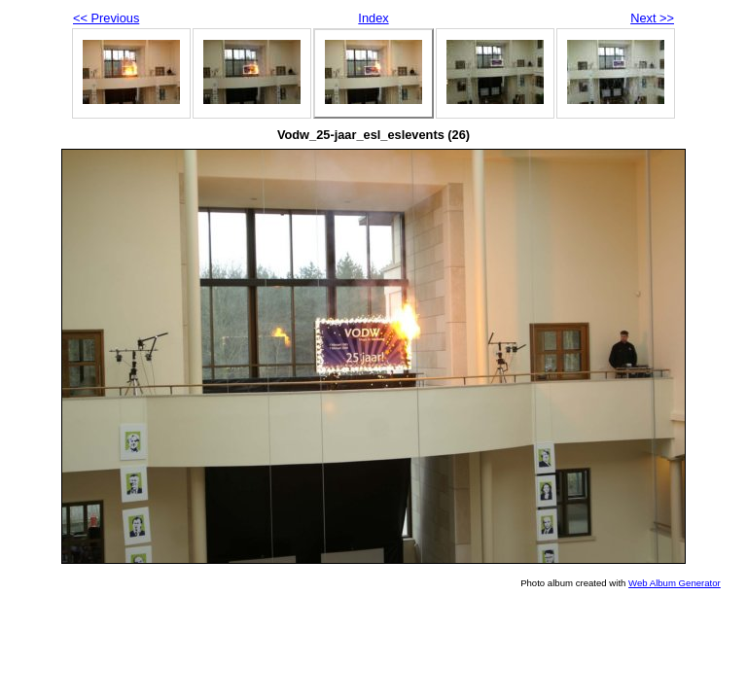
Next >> (652, 18)
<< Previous (106, 18)
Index (373, 18)
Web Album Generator (675, 583)
